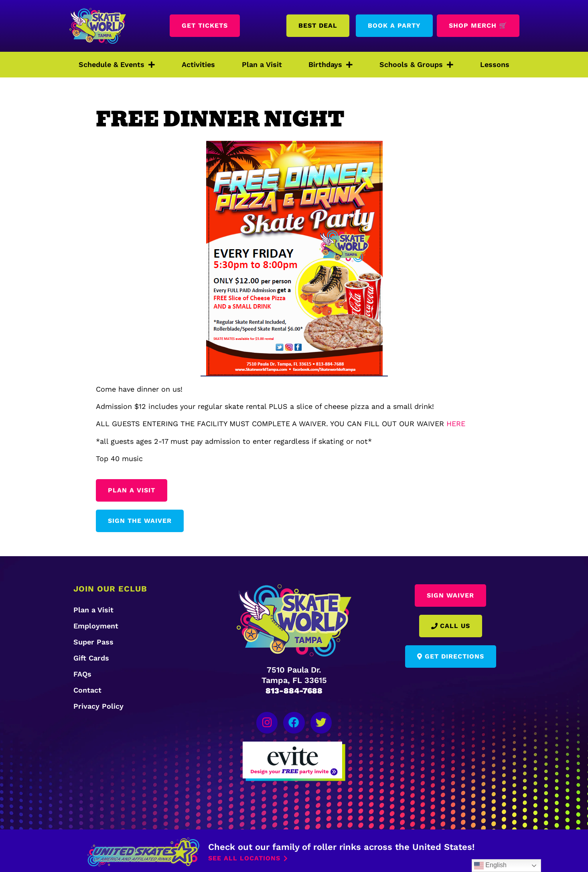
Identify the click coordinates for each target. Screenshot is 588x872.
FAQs (82, 674)
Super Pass (93, 642)
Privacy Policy (98, 706)
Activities (198, 64)
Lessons (495, 64)
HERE (456, 424)
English (490, 866)
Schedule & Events (117, 65)
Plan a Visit (262, 64)
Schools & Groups (416, 65)
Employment (96, 626)
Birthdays (330, 65)
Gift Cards (91, 658)
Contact (87, 690)
